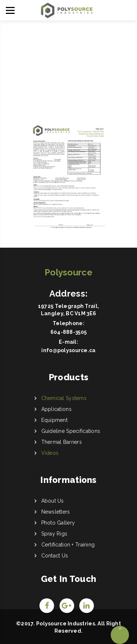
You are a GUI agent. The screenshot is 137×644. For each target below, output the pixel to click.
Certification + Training (68, 545)
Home (64, 62)
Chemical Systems (64, 398)
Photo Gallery (58, 523)
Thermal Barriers (62, 442)
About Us (53, 501)
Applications (56, 409)
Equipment (55, 420)
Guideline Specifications (71, 431)
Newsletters (56, 512)
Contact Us (55, 556)
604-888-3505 (68, 332)
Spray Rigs (54, 534)
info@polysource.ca (68, 350)
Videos (50, 453)
